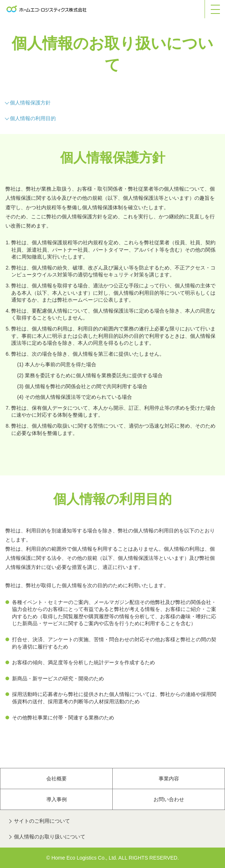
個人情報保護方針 (30, 103)
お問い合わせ (169, 799)
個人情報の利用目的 (33, 118)
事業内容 (169, 779)
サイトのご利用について (42, 821)
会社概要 (57, 779)
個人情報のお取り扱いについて (50, 837)
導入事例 (57, 799)
